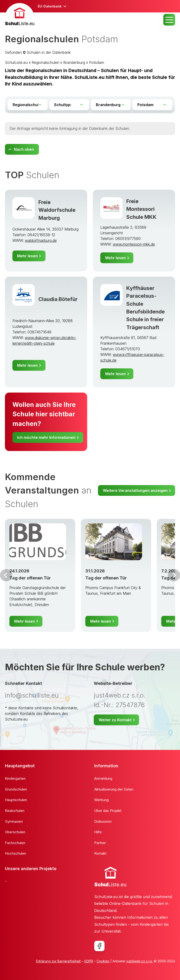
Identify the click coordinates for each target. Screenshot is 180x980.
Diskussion (103, 821)
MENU (169, 20)
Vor (6, 575)
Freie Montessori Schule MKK (141, 209)
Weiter (174, 575)
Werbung (101, 800)
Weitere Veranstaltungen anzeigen (135, 490)
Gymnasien (14, 821)
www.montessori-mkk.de (134, 244)
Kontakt (100, 853)
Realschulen (15, 811)
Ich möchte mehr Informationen (46, 437)
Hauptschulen (16, 800)
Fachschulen (15, 843)
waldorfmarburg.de (41, 240)
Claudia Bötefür (58, 299)
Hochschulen (15, 853)
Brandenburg (74, 62)
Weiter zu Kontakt (115, 720)
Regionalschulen (45, 62)
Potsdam (97, 62)
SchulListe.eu (16, 62)
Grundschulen (16, 789)
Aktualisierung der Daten (114, 789)
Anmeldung (103, 778)
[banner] (20, 15)
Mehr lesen (27, 256)
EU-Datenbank (50, 6)
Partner (100, 843)
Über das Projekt (108, 811)
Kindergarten (15, 778)
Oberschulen (15, 832)
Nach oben (24, 149)
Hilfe (98, 832)
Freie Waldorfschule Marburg (57, 210)
